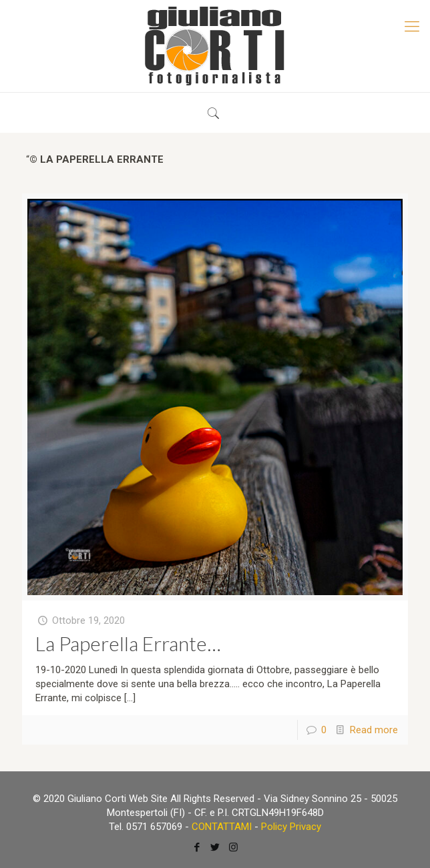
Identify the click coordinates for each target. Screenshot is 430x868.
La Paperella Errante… (128, 643)
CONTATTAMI (222, 827)
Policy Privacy (291, 827)
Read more (374, 730)
